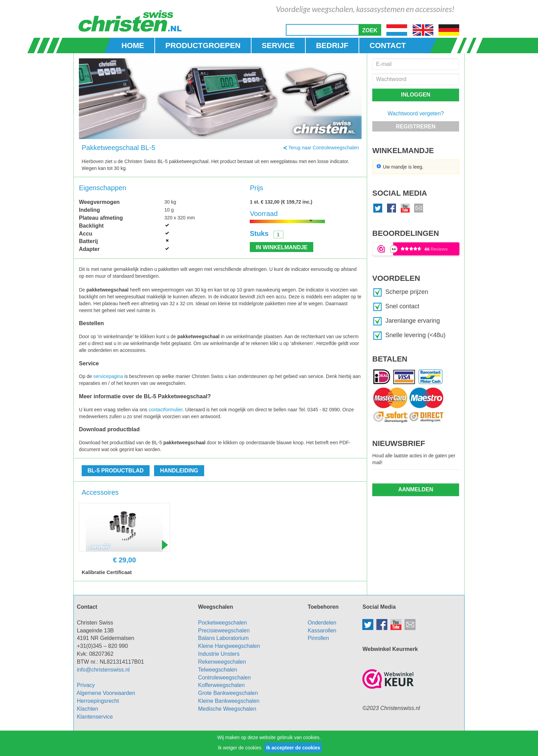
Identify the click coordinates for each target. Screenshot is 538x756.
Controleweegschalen (224, 678)
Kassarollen (322, 631)
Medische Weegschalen (227, 709)
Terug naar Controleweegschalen (324, 148)
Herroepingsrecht (98, 701)
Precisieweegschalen (224, 631)
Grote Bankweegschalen (228, 693)
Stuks (259, 233)
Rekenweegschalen (222, 662)
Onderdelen (322, 623)
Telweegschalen (218, 670)
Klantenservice (95, 717)
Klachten (87, 709)
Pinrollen (318, 638)
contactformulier (166, 410)
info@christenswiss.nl (103, 670)
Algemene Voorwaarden (106, 693)
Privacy (86, 685)
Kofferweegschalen (221, 685)
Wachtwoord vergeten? (416, 113)
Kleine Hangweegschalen (229, 646)
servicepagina (108, 376)
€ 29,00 (124, 560)
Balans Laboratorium (223, 638)
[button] (370, 30)
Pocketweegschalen (222, 623)
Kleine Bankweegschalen (229, 701)
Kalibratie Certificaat (107, 572)
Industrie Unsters (219, 654)
